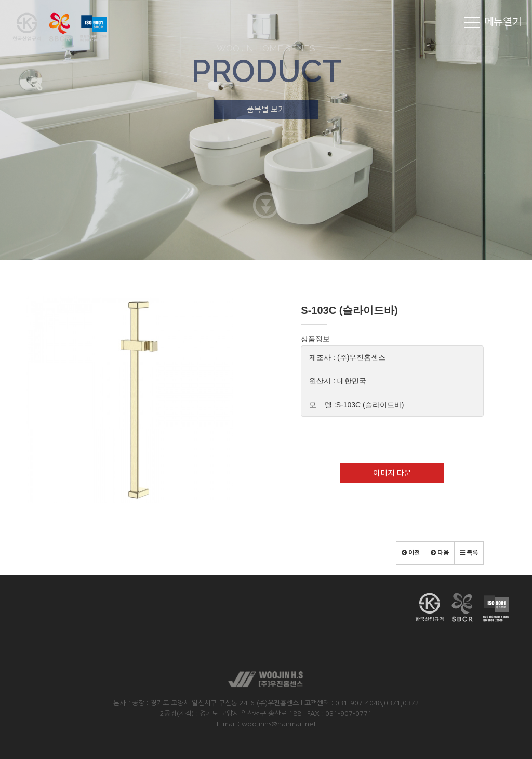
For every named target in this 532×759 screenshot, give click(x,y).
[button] (411, 553)
